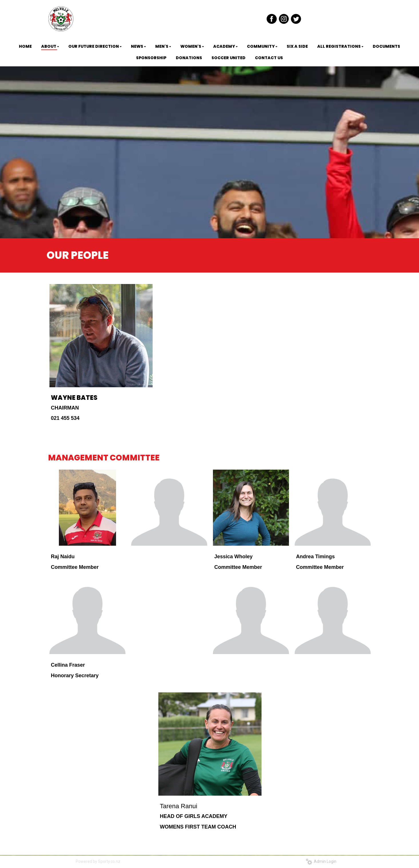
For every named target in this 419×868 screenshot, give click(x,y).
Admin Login (321, 861)
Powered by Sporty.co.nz (98, 861)
